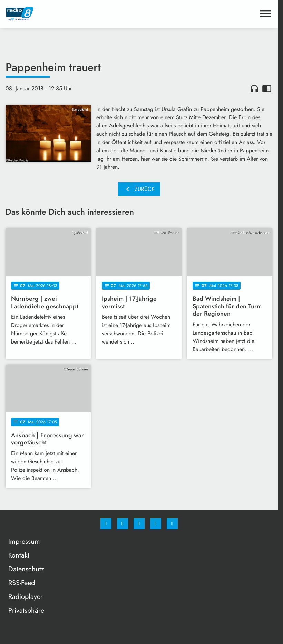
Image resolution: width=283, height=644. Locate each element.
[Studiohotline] (156, 524)
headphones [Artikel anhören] (254, 89)
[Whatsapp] (139, 524)
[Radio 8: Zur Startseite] (72, 14)
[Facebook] (106, 524)
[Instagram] (123, 524)
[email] (172, 524)
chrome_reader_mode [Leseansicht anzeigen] (267, 89)
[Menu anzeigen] (265, 14)
